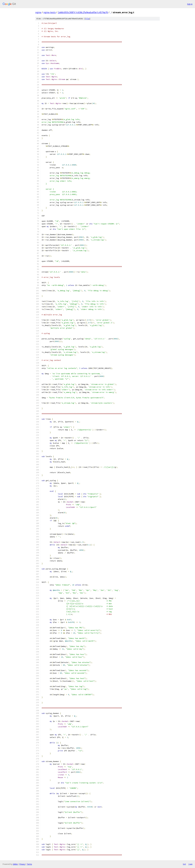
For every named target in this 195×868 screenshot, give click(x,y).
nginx (38, 12)
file (87, 19)
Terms (29, 864)
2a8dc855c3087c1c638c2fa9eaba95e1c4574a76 (83, 12)
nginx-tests (50, 12)
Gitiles (15, 864)
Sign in (190, 4)
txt (184, 864)
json (190, 864)
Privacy (22, 864)
